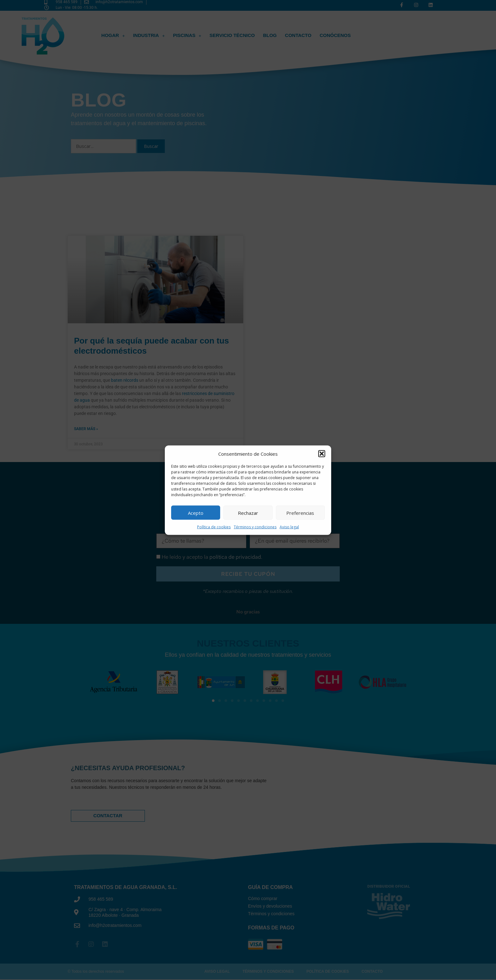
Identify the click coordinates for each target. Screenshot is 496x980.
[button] (322, 453)
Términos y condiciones (255, 527)
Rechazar (248, 513)
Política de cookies (214, 527)
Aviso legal (289, 527)
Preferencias (300, 513)
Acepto (196, 513)
